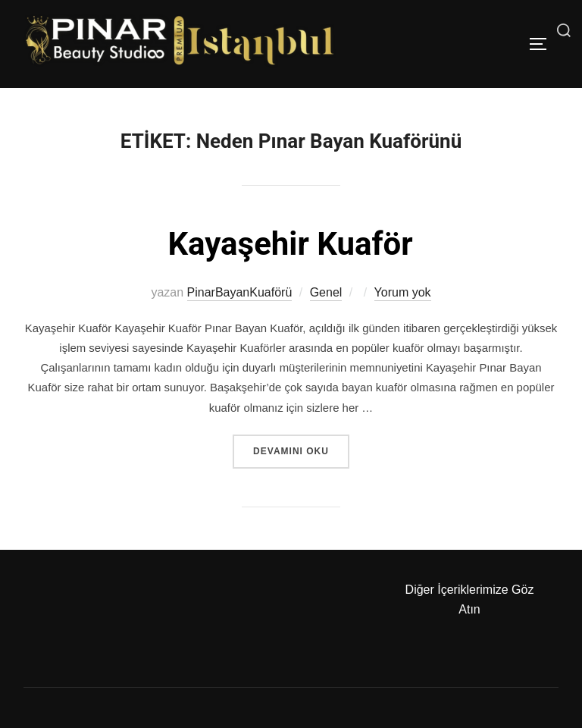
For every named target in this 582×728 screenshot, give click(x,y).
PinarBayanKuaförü (240, 292)
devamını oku (301, 450)
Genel (326, 292)
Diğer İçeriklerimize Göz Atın (470, 599)
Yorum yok (403, 292)
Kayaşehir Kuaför (290, 244)
